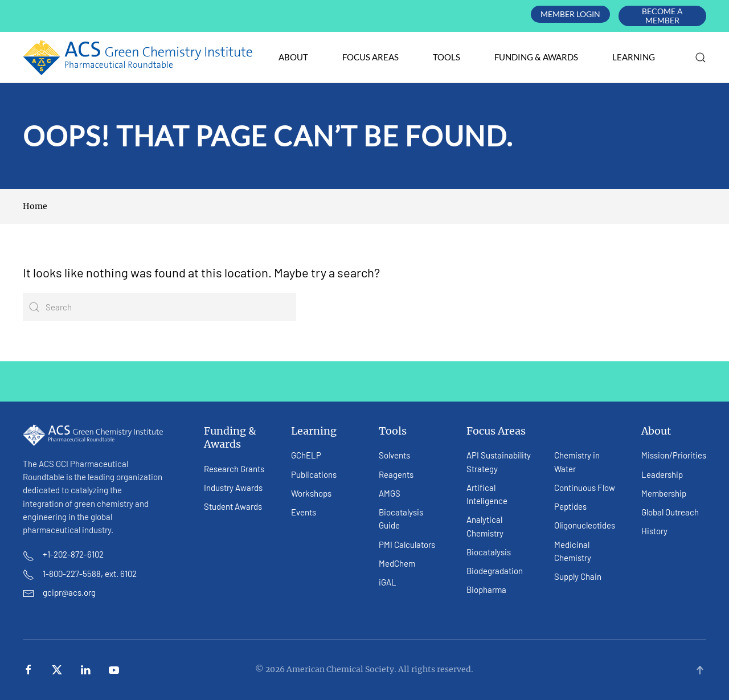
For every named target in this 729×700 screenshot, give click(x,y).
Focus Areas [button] (370, 57)
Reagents (396, 474)
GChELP (306, 455)
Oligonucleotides (585, 525)
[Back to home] (138, 58)
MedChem (397, 563)
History (654, 531)
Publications (314, 474)
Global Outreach (670, 512)
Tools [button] (447, 57)
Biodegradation (495, 571)
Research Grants (234, 469)
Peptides (570, 506)
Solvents (394, 455)
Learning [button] (634, 57)
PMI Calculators (407, 545)
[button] (701, 58)
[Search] (159, 307)
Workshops (311, 493)
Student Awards (233, 506)
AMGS (390, 493)
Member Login (570, 14)
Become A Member (662, 16)
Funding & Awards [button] (536, 57)
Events (304, 512)
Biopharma (486, 590)
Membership (664, 493)
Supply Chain (578, 576)
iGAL (388, 582)
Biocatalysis (489, 552)
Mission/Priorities (674, 455)
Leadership (662, 474)
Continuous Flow (585, 488)
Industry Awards (233, 488)
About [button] (293, 57)
